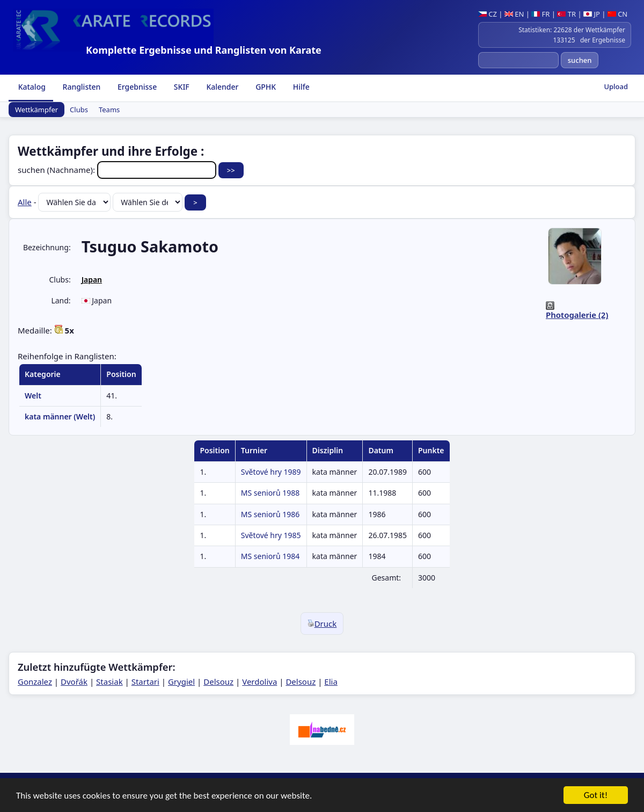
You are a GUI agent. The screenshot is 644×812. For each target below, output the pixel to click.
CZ (488, 14)
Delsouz (218, 682)
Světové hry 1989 (271, 472)
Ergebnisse (136, 87)
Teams (109, 110)
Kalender (222, 87)
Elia (331, 682)
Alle (25, 202)
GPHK (265, 87)
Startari (145, 682)
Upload (616, 86)
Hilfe (300, 87)
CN (617, 14)
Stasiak (109, 682)
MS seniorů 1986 (270, 514)
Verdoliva (259, 682)
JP (592, 14)
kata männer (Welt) (60, 416)
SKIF (181, 87)
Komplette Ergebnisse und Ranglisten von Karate (204, 50)
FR (540, 14)
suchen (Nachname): (118, 170)
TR (566, 14)
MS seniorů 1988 (270, 493)
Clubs (79, 110)
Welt (33, 396)
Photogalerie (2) (577, 315)
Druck (322, 624)
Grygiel (181, 682)
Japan (92, 280)
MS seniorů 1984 (270, 556)
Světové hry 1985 (271, 535)
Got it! (596, 796)
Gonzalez (35, 682)
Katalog (31, 87)
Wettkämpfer (36, 110)
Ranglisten (81, 87)
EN (514, 14)
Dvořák (74, 682)
